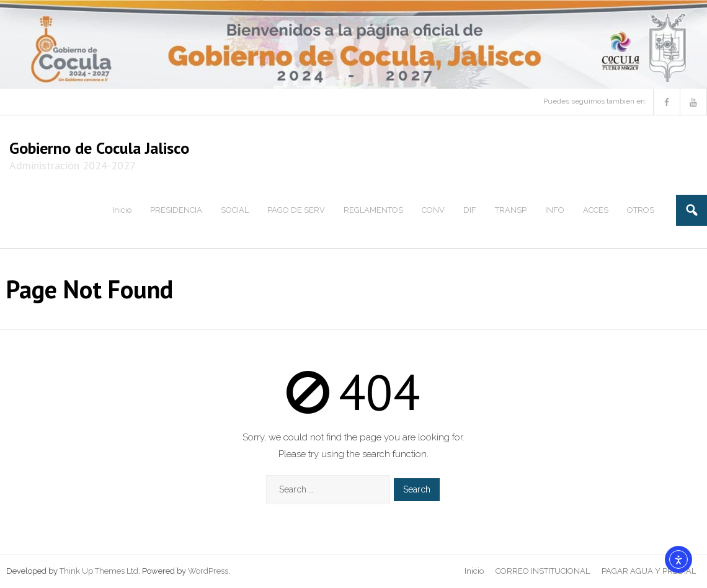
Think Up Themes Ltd (99, 571)
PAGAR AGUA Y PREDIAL (649, 571)
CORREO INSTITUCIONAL (543, 571)
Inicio (474, 571)
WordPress (208, 571)
